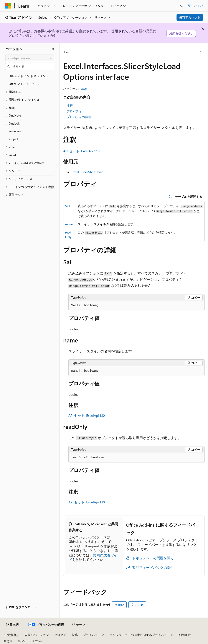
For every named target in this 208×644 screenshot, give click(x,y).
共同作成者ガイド (93, 557)
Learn (68, 52)
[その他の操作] (201, 52)
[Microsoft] (8, 6)
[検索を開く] (182, 6)
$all (67, 206)
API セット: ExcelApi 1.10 (81, 151)
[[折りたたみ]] (53, 49)
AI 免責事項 (11, 635)
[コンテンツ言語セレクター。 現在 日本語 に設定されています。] (12, 625)
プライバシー (92, 635)
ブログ (59, 635)
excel (84, 88)
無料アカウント (190, 17)
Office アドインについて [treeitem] (25, 84)
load (100, 172)
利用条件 (185, 635)
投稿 (75, 635)
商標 (7, 641)
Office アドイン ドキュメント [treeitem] (29, 76)
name (69, 224)
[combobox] (30, 58)
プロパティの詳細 (79, 117)
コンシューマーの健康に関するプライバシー (140, 635)
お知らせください (181, 33)
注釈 (70, 106)
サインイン (195, 6)
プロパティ (74, 111)
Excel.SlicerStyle (83, 172)
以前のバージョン (37, 635)
